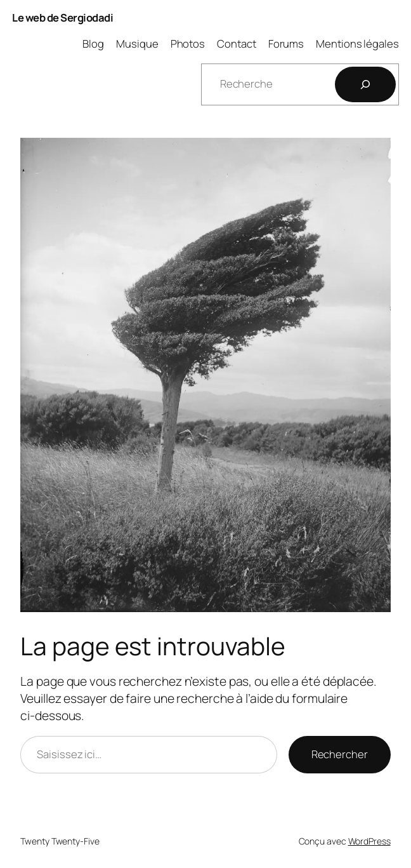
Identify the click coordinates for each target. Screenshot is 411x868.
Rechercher (340, 754)
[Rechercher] (365, 84)
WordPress (369, 841)
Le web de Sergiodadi (62, 17)
